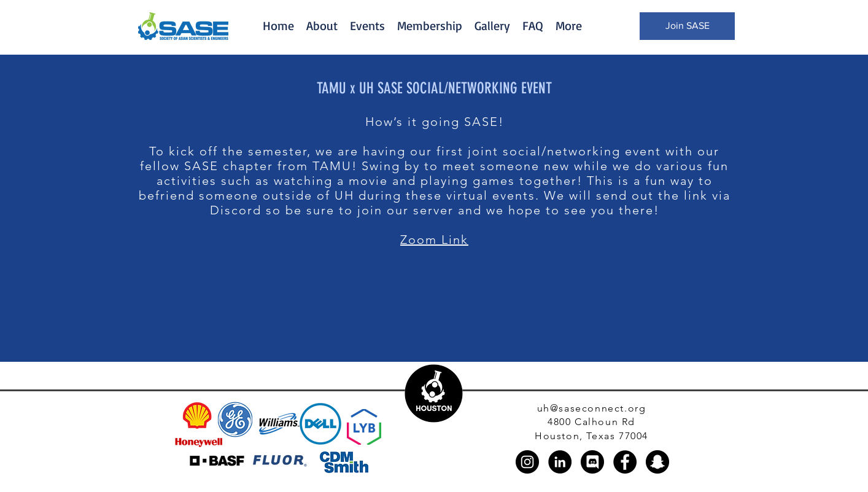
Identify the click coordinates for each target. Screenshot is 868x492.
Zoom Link (434, 240)
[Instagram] (527, 462)
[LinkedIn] (560, 462)
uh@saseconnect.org (592, 408)
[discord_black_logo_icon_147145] (592, 462)
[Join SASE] (687, 26)
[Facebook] (625, 462)
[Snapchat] (657, 462)
